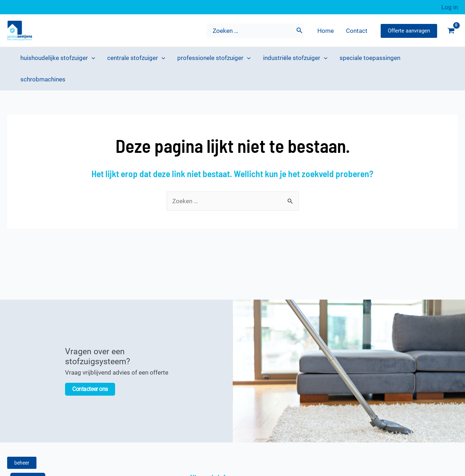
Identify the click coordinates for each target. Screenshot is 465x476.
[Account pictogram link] (450, 7)
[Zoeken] (300, 31)
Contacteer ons (90, 389)
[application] (91, 58)
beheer (22, 463)
